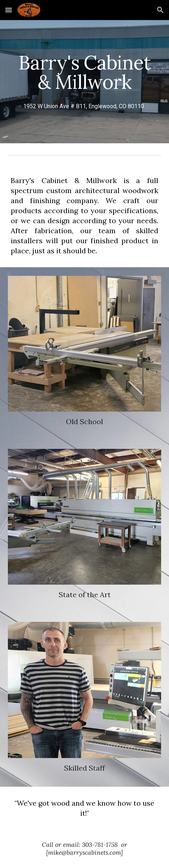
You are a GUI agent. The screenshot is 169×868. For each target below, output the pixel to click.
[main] (84, 82)
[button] (9, 10)
